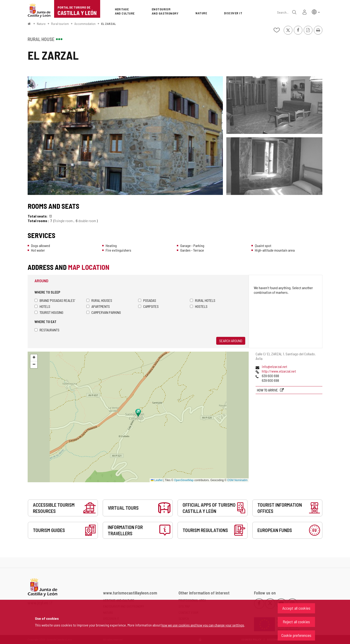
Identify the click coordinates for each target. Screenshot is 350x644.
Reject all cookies (296, 622)
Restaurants (47, 330)
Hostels (199, 306)
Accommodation (85, 24)
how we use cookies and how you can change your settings (203, 625)
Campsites (148, 306)
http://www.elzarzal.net (279, 371)
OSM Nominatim (237, 480)
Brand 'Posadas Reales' (55, 300)
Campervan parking (104, 312)
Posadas (147, 300)
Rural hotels (203, 300)
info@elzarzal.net (274, 366)
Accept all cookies (296, 608)
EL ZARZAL (108, 24)
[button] (316, 12)
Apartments (98, 306)
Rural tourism (60, 24)
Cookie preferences (296, 635)
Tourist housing (49, 312)
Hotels (42, 306)
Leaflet (157, 480)
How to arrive (268, 390)
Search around (231, 341)
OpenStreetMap (184, 480)
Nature (41, 24)
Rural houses (99, 300)
